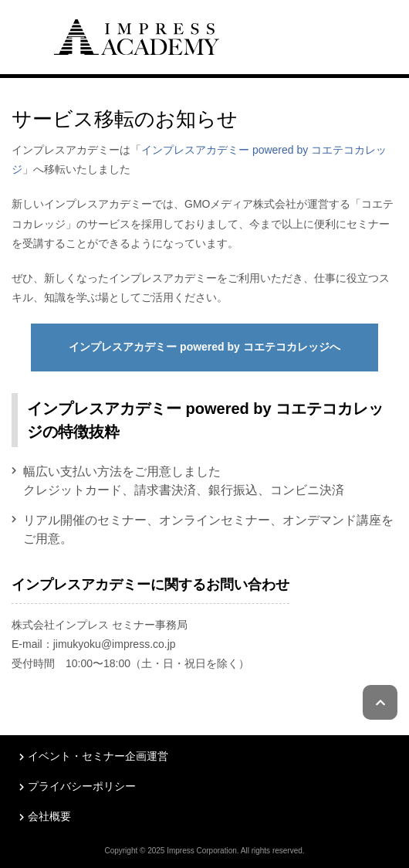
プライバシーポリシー (82, 786)
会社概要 (49, 816)
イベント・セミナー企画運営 (98, 756)
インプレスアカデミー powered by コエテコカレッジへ (204, 347)
